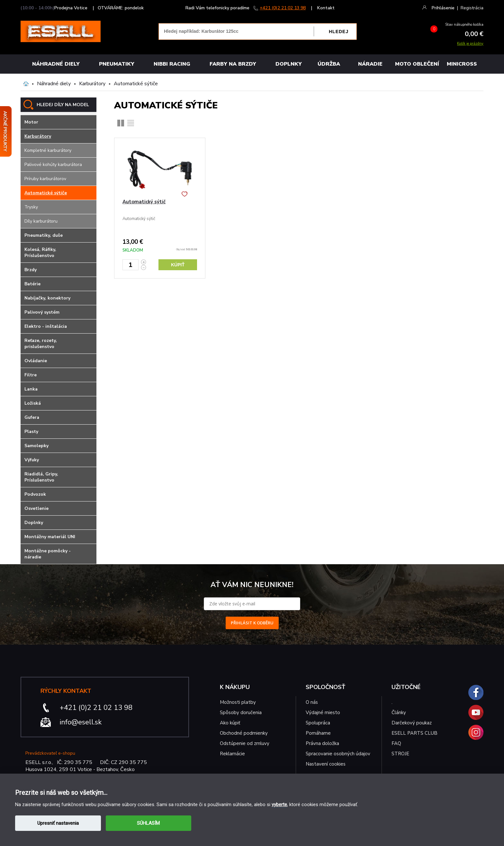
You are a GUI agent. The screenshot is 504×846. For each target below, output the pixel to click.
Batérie (32, 284)
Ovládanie (36, 361)
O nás (312, 702)
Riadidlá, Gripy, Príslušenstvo (41, 477)
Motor (31, 122)
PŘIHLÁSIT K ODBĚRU (252, 623)
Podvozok (35, 494)
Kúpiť (178, 265)
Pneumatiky (117, 64)
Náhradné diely (56, 64)
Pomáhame (318, 733)
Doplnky (289, 64)
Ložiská (33, 403)
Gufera (32, 417)
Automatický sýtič (144, 202)
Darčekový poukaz (412, 723)
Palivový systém (42, 312)
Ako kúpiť (230, 723)
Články (399, 713)
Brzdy (31, 270)
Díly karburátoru (41, 221)
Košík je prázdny (470, 44)
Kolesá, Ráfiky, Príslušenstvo (40, 253)
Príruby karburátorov (45, 179)
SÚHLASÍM (148, 823)
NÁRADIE (370, 64)
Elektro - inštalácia (46, 326)
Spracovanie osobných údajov (338, 754)
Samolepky (36, 446)
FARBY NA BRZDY (233, 64)
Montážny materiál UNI (50, 537)
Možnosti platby (238, 702)
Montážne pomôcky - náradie (48, 554)
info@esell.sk (81, 722)
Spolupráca (318, 723)
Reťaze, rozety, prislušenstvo (41, 344)
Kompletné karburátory (48, 150)
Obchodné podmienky (244, 733)
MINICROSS (462, 64)
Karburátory (92, 84)
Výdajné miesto (324, 713)
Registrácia (472, 8)
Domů (26, 84)
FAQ (396, 743)
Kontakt (326, 8)
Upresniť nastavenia (58, 823)
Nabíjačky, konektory (47, 298)
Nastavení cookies (326, 764)
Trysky (31, 207)
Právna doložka (322, 743)
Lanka (31, 389)
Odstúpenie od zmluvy (245, 743)
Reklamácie (232, 754)
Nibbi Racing (172, 64)
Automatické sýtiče (136, 84)
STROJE (400, 754)
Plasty (31, 432)
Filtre (31, 375)
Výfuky (32, 460)
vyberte (279, 805)
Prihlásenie (443, 8)
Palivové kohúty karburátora (53, 165)
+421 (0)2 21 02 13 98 (283, 8)
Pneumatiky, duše (44, 235)
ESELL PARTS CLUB (414, 733)
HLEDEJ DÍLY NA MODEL (63, 105)
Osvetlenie (36, 508)
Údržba (329, 64)
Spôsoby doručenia (241, 713)
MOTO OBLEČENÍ (417, 64)
